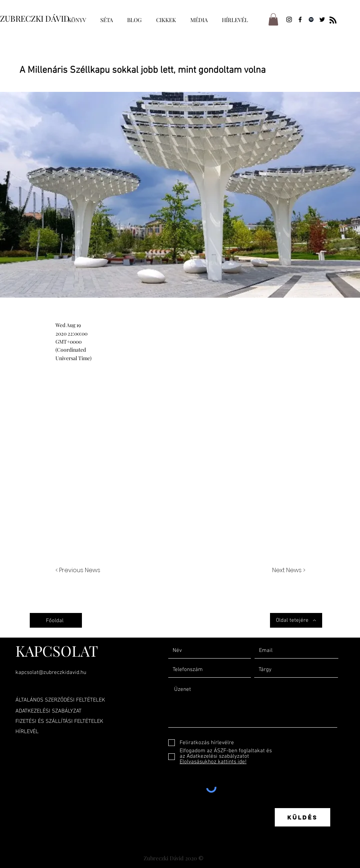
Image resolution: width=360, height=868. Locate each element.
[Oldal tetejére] (296, 620)
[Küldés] (303, 817)
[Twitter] (322, 19)
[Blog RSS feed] (333, 20)
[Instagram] (289, 19)
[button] (273, 19)
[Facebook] (300, 19)
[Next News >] (287, 570)
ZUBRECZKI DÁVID (35, 18)
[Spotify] (311, 19)
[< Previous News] (80, 570)
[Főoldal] (56, 620)
